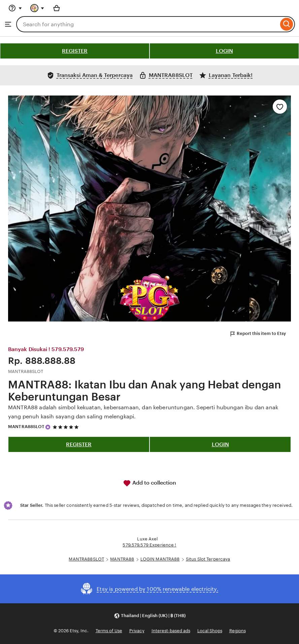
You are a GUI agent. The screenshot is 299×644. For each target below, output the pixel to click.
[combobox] (147, 24)
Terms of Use (109, 631)
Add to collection (149, 483)
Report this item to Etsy (258, 334)
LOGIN (224, 51)
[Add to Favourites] (280, 107)
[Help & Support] (15, 8)
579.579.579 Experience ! (149, 545)
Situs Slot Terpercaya (208, 559)
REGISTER (75, 51)
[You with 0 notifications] (37, 8)
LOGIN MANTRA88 (160, 559)
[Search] (287, 24)
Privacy (137, 631)
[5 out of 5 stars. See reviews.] (67, 427)
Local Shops (210, 631)
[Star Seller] (48, 427)
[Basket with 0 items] (57, 8)
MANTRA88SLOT (26, 427)
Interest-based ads (171, 631)
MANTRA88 (122, 559)
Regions (238, 631)
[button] (150, 616)
